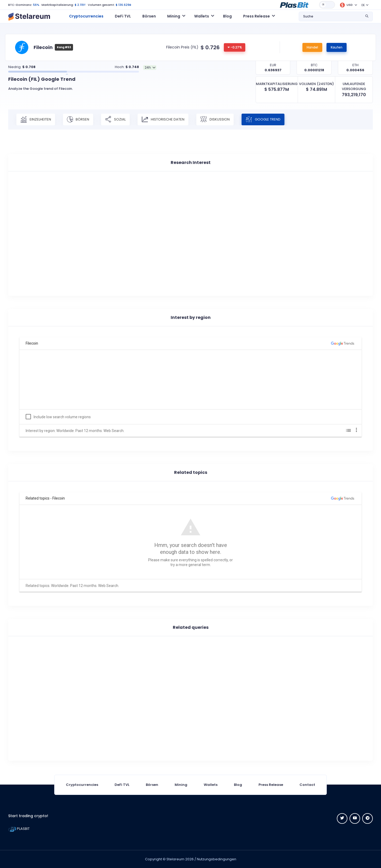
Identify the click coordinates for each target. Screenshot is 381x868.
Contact (307, 785)
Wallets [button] (202, 16)
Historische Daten (163, 119)
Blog (227, 16)
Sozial (115, 119)
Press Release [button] (257, 16)
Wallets (211, 785)
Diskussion (215, 119)
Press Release (271, 785)
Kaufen (337, 47)
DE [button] (363, 5)
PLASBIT (19, 829)
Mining (181, 785)
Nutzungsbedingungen (217, 859)
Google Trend (263, 119)
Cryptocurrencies (86, 16)
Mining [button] (174, 16)
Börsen (149, 16)
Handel (312, 47)
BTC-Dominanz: (20, 5)
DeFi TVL (123, 16)
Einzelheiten (36, 119)
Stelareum (175, 859)
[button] (294, 5)
